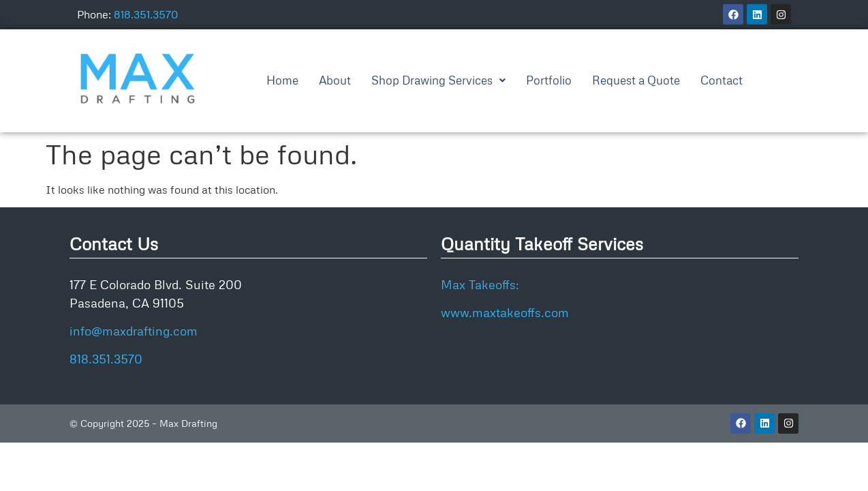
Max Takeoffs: (480, 284)
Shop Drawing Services (438, 80)
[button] (438, 80)
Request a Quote (636, 80)
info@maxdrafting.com (134, 331)
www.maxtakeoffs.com (505, 312)
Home (282, 80)
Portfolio (549, 80)
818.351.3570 (146, 14)
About (335, 80)
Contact (722, 80)
